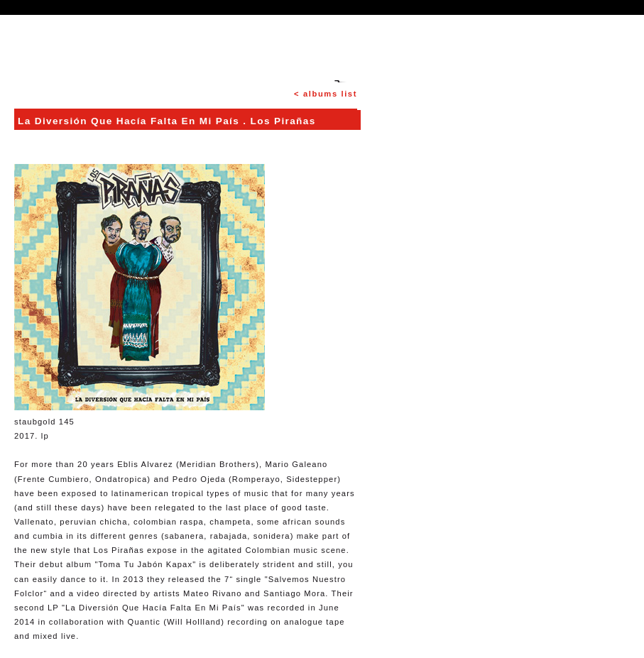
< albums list (326, 94)
